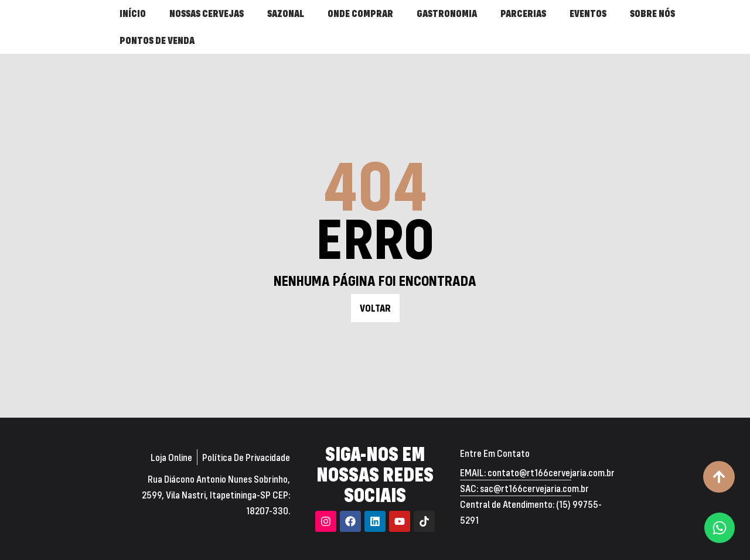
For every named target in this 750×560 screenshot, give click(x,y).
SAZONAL (286, 13)
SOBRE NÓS (652, 13)
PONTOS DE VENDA (157, 40)
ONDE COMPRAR (360, 13)
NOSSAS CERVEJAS (207, 13)
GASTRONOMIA (447, 13)
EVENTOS (588, 13)
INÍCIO (133, 13)
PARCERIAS (523, 13)
